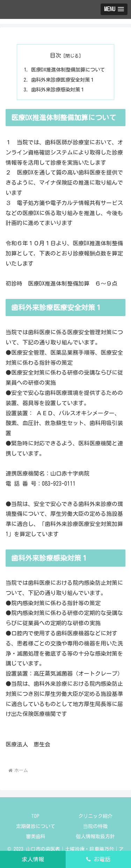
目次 (56, 55)
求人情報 (33, 859)
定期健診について (36, 826)
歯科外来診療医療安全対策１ (63, 80)
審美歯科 (36, 836)
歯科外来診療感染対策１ (58, 90)
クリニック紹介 (95, 816)
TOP (35, 816)
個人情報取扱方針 (95, 836)
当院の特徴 (95, 826)
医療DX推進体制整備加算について (68, 70)
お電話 (98, 859)
